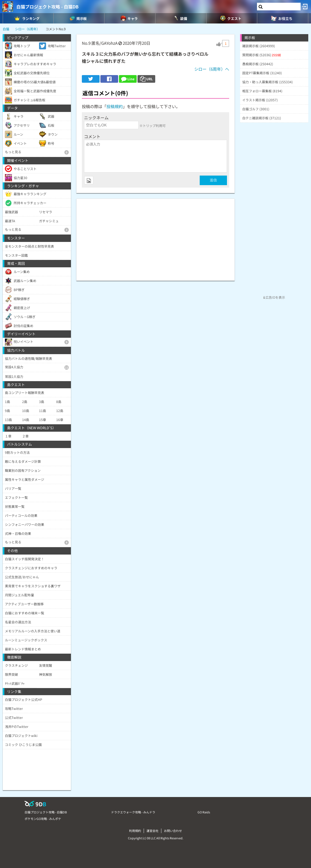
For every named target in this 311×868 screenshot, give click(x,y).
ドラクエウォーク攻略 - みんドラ (133, 812)
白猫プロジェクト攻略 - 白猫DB (47, 7)
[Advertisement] (155, 237)
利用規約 (135, 831)
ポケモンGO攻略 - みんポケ (43, 819)
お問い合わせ (173, 831)
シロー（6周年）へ (212, 69)
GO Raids (204, 812)
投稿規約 (115, 106)
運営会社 (152, 831)
